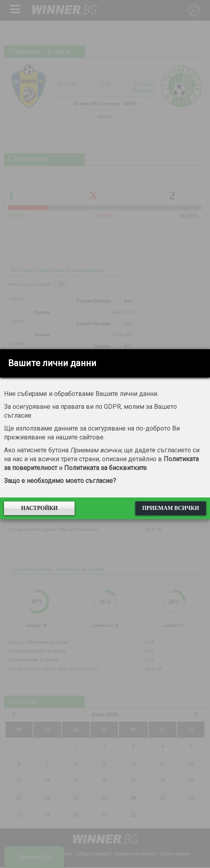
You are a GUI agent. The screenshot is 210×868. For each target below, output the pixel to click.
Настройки (39, 508)
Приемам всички (171, 508)
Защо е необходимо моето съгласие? (60, 481)
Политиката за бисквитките (105, 468)
